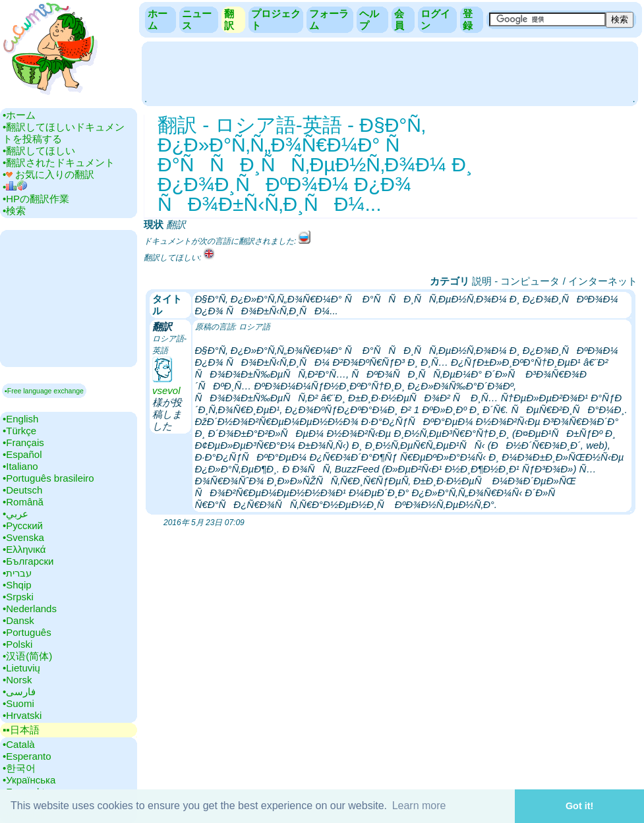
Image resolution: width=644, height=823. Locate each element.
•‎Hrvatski (22, 715)
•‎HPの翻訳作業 (36, 199)
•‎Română (23, 502)
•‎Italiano (20, 466)
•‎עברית (17, 573)
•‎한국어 (19, 768)
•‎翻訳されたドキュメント (59, 162)
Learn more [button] (419, 806)
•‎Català (19, 744)
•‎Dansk (18, 620)
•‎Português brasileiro (48, 478)
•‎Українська (29, 780)
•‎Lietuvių (21, 668)
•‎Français (23, 442)
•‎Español (22, 454)
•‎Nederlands (30, 609)
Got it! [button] (579, 806)
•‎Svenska (23, 537)
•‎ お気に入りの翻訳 (48, 174)
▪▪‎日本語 (21, 730)
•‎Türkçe (19, 431)
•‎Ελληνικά (24, 549)
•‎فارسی (19, 692)
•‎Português (27, 632)
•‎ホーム (19, 115)
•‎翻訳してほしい (39, 151)
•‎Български (28, 561)
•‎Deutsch (22, 490)
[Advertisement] (390, 72)
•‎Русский (23, 525)
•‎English (20, 419)
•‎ (15, 187)
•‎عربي (15, 514)
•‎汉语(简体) (27, 656)
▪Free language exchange (44, 391)
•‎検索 (14, 211)
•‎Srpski (18, 597)
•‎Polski (17, 644)
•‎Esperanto (27, 756)
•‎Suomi (18, 703)
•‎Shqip (17, 585)
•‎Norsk (17, 680)
